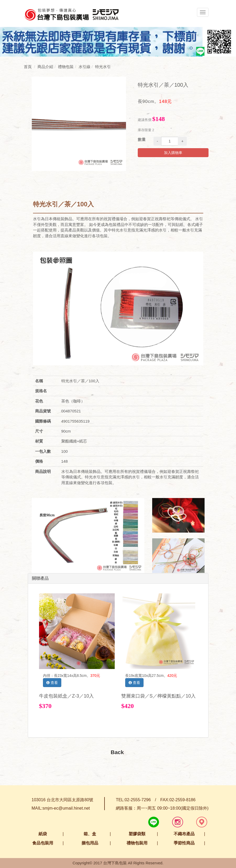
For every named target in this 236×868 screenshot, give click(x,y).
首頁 (28, 67)
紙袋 (43, 834)
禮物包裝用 (137, 843)
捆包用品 (90, 843)
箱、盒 (90, 834)
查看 (52, 683)
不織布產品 (184, 834)
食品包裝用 (43, 843)
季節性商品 (184, 843)
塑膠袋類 (137, 834)
